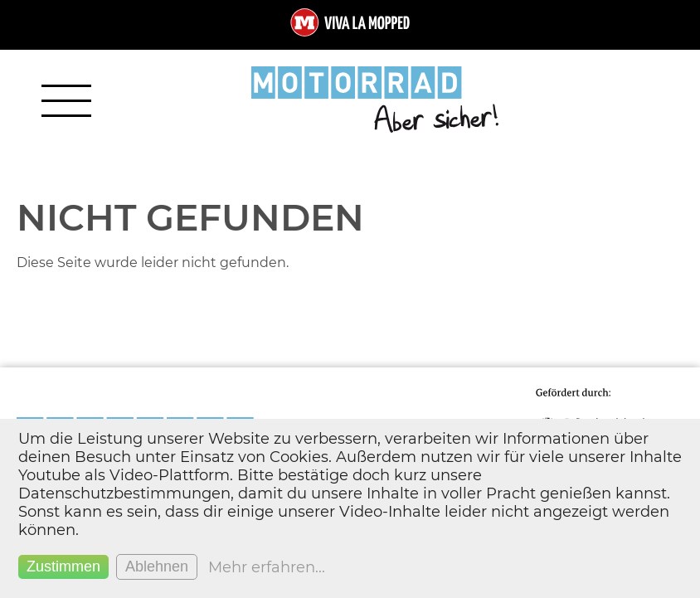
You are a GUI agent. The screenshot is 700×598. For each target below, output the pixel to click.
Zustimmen (63, 566)
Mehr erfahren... (267, 567)
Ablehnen (157, 566)
